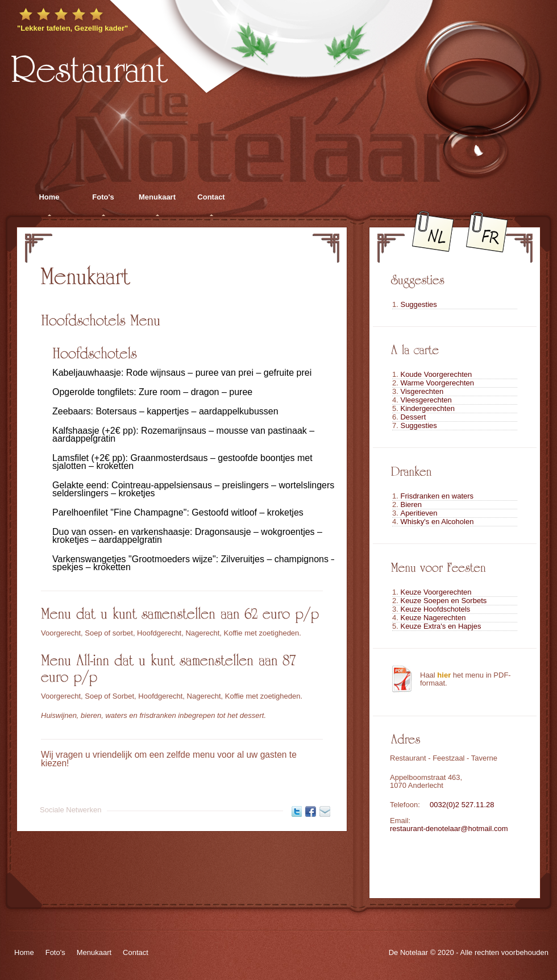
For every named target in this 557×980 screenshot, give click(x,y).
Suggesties (418, 304)
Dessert (413, 417)
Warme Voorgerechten (437, 383)
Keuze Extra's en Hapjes (440, 626)
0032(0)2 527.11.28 (462, 805)
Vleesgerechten (426, 400)
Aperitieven (419, 513)
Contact (211, 197)
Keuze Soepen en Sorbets (443, 601)
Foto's (103, 197)
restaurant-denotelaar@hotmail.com (449, 829)
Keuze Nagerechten (433, 618)
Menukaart (157, 197)
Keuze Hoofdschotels (435, 609)
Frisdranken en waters (437, 496)
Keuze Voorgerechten (436, 592)
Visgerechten (422, 391)
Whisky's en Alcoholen (437, 522)
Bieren (411, 504)
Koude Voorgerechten (436, 374)
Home (49, 197)
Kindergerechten (427, 408)
